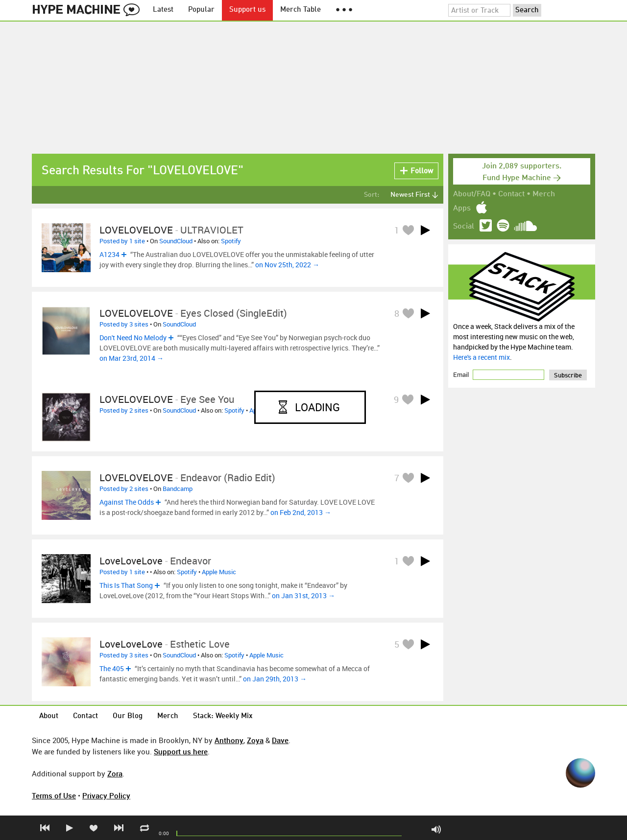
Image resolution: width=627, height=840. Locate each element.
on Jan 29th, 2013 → (275, 679)
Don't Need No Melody (133, 338)
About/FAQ (472, 194)
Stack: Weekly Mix (223, 716)
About (49, 716)
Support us (247, 10)
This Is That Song (126, 585)
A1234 (109, 254)
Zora (115, 773)
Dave (280, 740)
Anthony (229, 740)
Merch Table (301, 10)
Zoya (255, 740)
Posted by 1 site (122, 241)
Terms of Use (54, 795)
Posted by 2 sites (124, 410)
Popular (201, 10)
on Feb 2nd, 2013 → (301, 512)
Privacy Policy (106, 795)
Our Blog (128, 716)
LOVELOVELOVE (136, 230)
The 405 (112, 668)
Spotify (231, 241)
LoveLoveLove (131, 561)
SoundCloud (176, 241)
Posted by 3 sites (124, 324)
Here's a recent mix (482, 357)
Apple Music (219, 572)
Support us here (181, 751)
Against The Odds (127, 502)
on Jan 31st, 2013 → (303, 595)
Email (462, 374)
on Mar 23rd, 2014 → (132, 358)
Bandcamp (178, 489)
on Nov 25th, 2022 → (287, 265)
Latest (163, 10)
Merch (544, 194)
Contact (511, 194)
